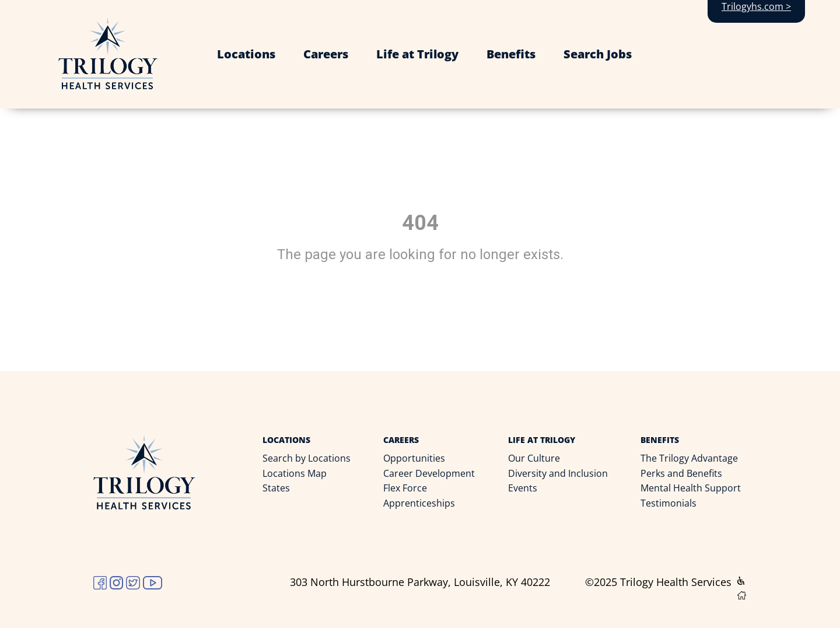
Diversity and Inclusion (558, 473)
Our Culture (534, 458)
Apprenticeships (419, 503)
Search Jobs (598, 54)
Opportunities (414, 458)
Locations (246, 54)
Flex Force (405, 488)
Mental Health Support (691, 488)
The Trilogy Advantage (689, 458)
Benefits (511, 54)
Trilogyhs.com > (756, 6)
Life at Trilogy (417, 54)
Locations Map (295, 473)
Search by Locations (307, 458)
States (276, 488)
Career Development (429, 473)
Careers (326, 54)
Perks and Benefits (681, 473)
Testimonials (668, 503)
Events (523, 488)
